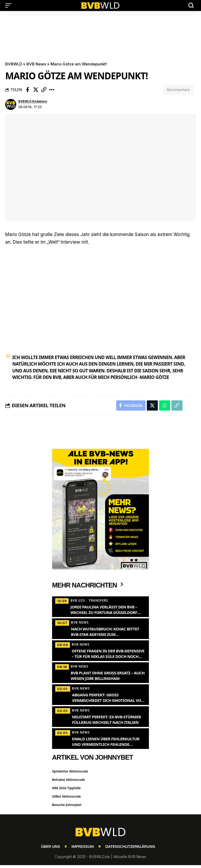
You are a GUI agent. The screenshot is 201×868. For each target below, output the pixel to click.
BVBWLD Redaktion (33, 102)
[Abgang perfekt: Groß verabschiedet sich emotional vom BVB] (100, 695)
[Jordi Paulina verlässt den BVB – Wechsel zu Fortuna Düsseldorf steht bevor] (100, 607)
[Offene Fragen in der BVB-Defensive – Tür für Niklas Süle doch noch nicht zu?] (100, 651)
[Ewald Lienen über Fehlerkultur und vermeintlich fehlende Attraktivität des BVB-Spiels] (100, 738)
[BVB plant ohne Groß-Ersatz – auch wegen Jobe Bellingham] (100, 673)
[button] (10, 5)
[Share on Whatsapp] (164, 406)
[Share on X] (36, 90)
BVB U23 (78, 601)
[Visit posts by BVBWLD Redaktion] (11, 105)
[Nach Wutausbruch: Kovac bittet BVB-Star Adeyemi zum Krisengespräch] (100, 629)
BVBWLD (14, 64)
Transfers (98, 601)
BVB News (36, 64)
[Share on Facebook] (27, 90)
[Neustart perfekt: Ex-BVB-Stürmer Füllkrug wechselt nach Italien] (100, 716)
